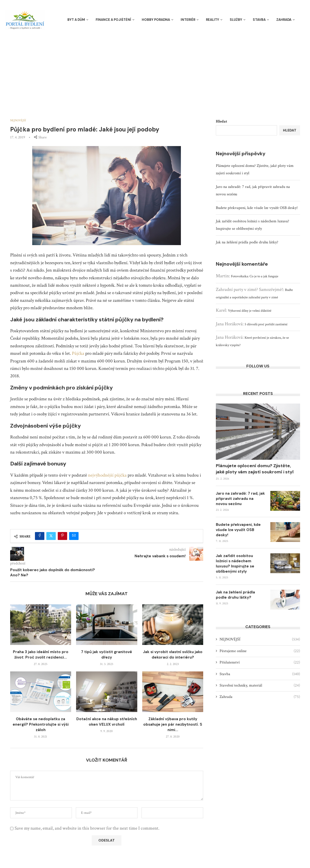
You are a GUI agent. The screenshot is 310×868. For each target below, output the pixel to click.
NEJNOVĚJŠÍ (260, 639)
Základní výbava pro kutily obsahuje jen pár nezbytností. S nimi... (173, 724)
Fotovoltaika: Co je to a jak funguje (255, 276)
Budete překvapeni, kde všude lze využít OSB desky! (257, 208)
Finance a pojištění (113, 20)
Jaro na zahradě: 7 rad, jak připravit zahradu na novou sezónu (240, 499)
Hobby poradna (156, 20)
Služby (236, 20)
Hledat (222, 121)
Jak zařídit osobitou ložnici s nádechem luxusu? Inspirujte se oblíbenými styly (235, 564)
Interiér (188, 20)
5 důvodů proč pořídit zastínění (266, 324)
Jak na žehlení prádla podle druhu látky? (247, 242)
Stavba (259, 20)
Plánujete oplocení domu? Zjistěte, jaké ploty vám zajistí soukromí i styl (255, 469)
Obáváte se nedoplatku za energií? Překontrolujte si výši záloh (41, 724)
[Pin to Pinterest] (62, 536)
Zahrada (284, 20)
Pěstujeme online (260, 651)
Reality (212, 20)
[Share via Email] (74, 536)
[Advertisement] (155, 69)
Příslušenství (260, 663)
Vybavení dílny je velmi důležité (250, 311)
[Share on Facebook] (40, 536)
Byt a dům (76, 20)
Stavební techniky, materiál (260, 686)
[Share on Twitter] (51, 536)
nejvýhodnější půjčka (107, 475)
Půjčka (78, 353)
